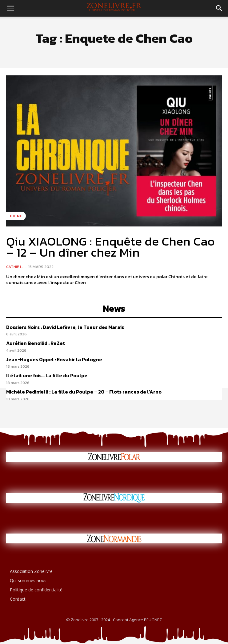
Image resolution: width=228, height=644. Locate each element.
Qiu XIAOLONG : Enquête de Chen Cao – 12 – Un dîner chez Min (110, 247)
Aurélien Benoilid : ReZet (36, 343)
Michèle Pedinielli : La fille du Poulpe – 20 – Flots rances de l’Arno (84, 392)
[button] (10, 8)
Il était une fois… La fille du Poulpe (47, 375)
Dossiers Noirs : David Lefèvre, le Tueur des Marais (65, 327)
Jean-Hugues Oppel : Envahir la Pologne (54, 359)
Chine (16, 216)
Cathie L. (15, 267)
